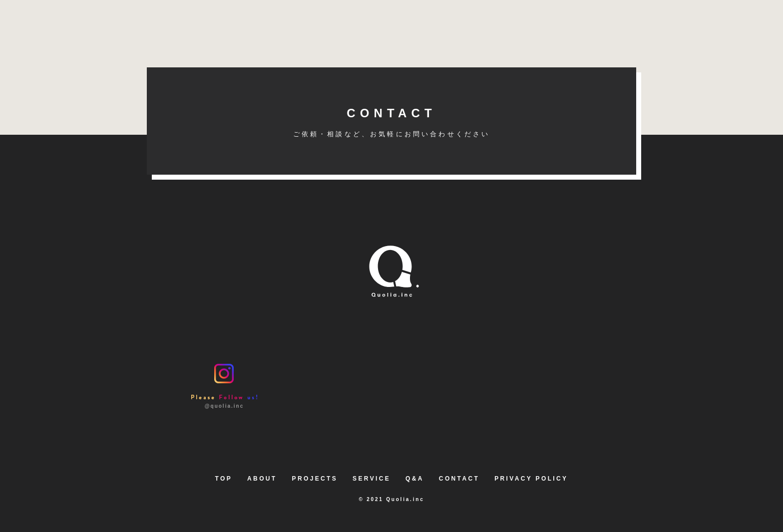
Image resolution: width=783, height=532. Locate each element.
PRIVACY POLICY (531, 479)
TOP (224, 479)
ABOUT (262, 479)
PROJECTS (315, 479)
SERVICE (372, 479)
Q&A (415, 479)
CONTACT (391, 122)
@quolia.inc (224, 386)
